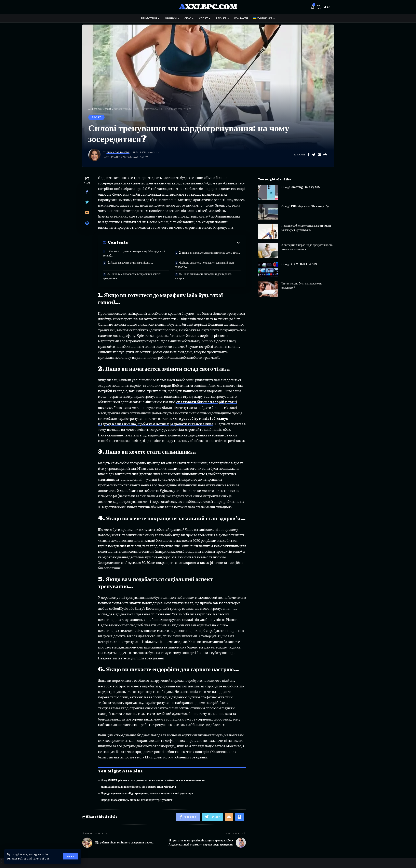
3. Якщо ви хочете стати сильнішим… (130, 263)
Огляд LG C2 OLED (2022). (299, 261)
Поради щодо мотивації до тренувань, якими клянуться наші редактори (147, 793)
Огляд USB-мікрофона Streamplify (305, 203)
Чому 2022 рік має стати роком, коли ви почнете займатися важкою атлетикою (153, 780)
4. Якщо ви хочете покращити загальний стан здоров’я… (204, 265)
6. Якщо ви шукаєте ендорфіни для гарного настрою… (203, 276)
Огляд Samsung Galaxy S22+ (302, 184)
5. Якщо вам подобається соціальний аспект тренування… (132, 276)
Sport (96, 117)
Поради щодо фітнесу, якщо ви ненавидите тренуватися (137, 800)
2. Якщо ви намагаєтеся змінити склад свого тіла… (210, 253)
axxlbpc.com (208, 7)
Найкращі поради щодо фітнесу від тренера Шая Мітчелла (138, 787)
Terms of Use (41, 859)
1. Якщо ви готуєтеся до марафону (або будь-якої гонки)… (134, 253)
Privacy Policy (17, 859)
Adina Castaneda (118, 152)
